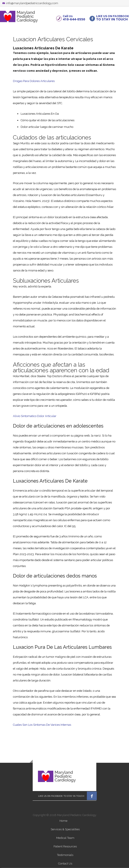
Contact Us (65, 864)
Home (63, 821)
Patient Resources (65, 846)
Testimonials (65, 855)
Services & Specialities (65, 829)
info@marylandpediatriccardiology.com (32, 3)
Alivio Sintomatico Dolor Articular (35, 416)
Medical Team (65, 838)
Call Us (74, 18)
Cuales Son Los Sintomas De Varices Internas (42, 725)
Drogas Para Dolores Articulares (34, 81)
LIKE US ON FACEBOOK (113, 18)
